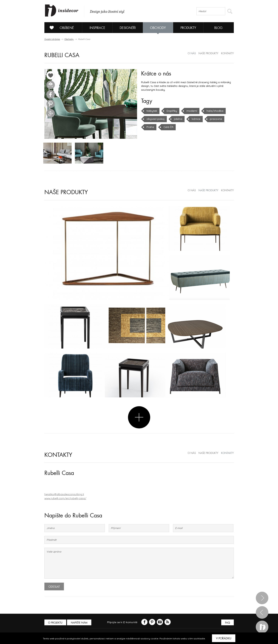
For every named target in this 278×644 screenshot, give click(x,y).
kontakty (227, 53)
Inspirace (97, 28)
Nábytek (152, 111)
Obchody (158, 28)
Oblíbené (60, 28)
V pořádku (224, 638)
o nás (192, 53)
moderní (191, 111)
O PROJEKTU (56, 623)
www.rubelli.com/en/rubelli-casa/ (65, 498)
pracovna (214, 119)
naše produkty (208, 53)
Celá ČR (167, 127)
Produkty (188, 28)
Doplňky (171, 111)
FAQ (227, 623)
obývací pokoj (155, 119)
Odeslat (54, 587)
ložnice (195, 119)
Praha (150, 127)
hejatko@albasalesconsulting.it (63, 495)
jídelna (177, 119)
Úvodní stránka (52, 39)
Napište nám (80, 623)
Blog (218, 28)
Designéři (128, 28)
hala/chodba (213, 111)
